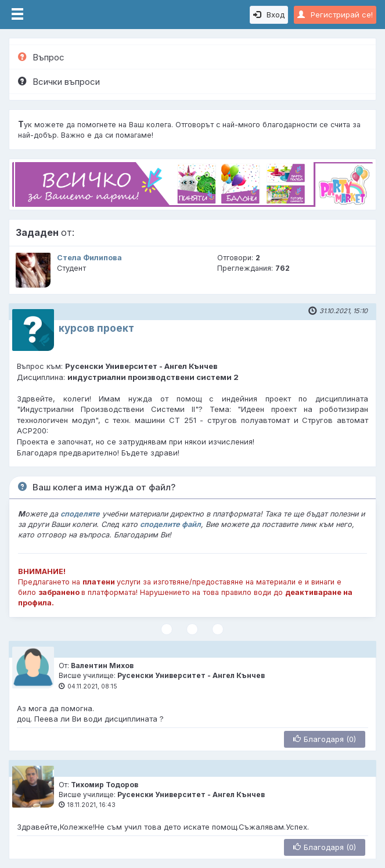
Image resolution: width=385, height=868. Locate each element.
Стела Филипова (89, 258)
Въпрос (41, 57)
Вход (269, 15)
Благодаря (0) (325, 739)
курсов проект (96, 328)
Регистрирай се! (335, 15)
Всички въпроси (59, 82)
